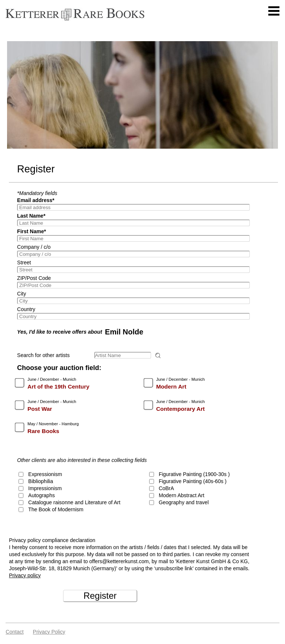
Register (100, 596)
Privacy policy (25, 575)
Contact (14, 632)
